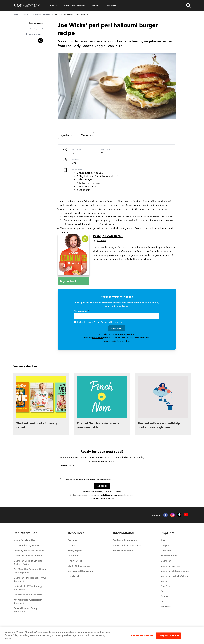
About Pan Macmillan (24, 540)
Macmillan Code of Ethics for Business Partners (28, 562)
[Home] (27, 6)
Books (53, 6)
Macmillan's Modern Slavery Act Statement (30, 579)
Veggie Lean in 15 (108, 236)
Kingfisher (166, 551)
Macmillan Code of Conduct (28, 556)
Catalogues (74, 556)
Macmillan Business (170, 566)
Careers (72, 545)
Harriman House (169, 556)
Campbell (166, 545)
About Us (111, 6)
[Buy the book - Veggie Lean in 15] (71, 281)
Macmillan (166, 561)
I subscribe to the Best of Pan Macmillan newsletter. (100, 322)
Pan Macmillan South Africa (127, 545)
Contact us (73, 540)
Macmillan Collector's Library (176, 576)
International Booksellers (80, 571)
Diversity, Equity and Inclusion (29, 551)
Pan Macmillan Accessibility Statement (28, 601)
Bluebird (165, 540)
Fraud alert (73, 576)
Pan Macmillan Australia (125, 540)
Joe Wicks (38, 23)
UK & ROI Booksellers (79, 566)
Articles (96, 6)
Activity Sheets (75, 561)
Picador (165, 596)
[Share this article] (40, 41)
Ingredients (68, 135)
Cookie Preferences (142, 636)
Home (16, 14)
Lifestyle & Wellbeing (42, 14)
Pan (162, 591)
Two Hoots (166, 607)
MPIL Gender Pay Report (26, 545)
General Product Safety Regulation (25, 610)
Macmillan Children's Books (175, 571)
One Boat (165, 586)
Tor (162, 601)
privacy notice (97, 338)
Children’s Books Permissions (28, 595)
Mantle (164, 581)
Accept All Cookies (168, 636)
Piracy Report (75, 551)
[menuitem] (31, 533)
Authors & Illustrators (74, 6)
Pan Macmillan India (123, 551)
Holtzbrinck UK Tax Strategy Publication (28, 588)
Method (87, 135)
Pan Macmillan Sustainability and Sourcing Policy (30, 571)
